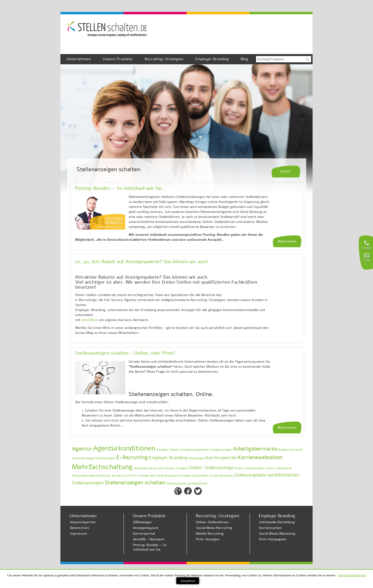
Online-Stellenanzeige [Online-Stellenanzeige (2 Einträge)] (211, 468)
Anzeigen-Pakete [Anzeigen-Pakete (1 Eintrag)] (167, 450)
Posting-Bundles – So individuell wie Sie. (119, 188)
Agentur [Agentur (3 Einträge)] (82, 449)
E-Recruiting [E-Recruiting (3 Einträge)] (132, 457)
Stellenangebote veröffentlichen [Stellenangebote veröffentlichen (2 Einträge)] (267, 475)
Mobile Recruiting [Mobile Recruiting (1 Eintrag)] (145, 468)
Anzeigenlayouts (146, 528)
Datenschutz (80, 528)
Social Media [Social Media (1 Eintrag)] (200, 476)
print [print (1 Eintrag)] (126, 476)
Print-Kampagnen (273, 539)
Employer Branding (212, 59)
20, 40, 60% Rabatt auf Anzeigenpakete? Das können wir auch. (142, 262)
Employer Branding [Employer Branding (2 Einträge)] (168, 458)
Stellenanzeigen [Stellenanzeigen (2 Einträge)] (88, 483)
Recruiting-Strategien (164, 59)
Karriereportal (144, 534)
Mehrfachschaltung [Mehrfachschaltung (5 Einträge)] (102, 467)
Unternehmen (79, 59)
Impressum (79, 534)
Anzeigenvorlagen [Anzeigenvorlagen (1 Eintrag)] (220, 450)
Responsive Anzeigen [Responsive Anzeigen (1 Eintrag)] (178, 476)
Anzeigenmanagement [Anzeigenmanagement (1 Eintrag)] (194, 450)
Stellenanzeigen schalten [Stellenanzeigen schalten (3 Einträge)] (135, 483)
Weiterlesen (287, 241)
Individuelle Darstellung (277, 522)
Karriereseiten (270, 528)
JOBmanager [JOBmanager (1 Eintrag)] (196, 458)
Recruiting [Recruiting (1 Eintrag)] (157, 476)
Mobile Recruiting (210, 534)
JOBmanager (142, 522)
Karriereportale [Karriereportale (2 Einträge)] (221, 458)
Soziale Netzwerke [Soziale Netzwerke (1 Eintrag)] (221, 476)
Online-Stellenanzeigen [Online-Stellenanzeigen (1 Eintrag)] (250, 468)
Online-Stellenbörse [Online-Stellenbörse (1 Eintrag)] (279, 468)
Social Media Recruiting (214, 528)
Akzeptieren (188, 581)
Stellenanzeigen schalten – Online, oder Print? (125, 353)
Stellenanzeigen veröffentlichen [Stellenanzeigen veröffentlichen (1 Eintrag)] (187, 483)
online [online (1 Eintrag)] (161, 468)
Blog (244, 59)
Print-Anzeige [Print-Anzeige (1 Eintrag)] (140, 476)
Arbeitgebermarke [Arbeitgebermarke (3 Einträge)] (255, 449)
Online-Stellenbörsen (212, 522)
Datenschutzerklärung (352, 575)
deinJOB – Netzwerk (149, 539)
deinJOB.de (90, 320)
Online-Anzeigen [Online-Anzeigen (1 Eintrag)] (177, 468)
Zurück (285, 171)
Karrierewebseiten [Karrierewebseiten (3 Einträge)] (260, 457)
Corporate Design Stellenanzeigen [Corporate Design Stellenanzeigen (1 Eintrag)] (94, 458)
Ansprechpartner (83, 522)
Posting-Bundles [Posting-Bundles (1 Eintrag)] (111, 476)
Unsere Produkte (118, 59)
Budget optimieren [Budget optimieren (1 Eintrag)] (290, 450)
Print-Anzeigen (208, 539)
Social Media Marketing (277, 534)
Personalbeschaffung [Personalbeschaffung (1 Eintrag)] (86, 476)
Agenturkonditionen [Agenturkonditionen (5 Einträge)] (124, 448)
